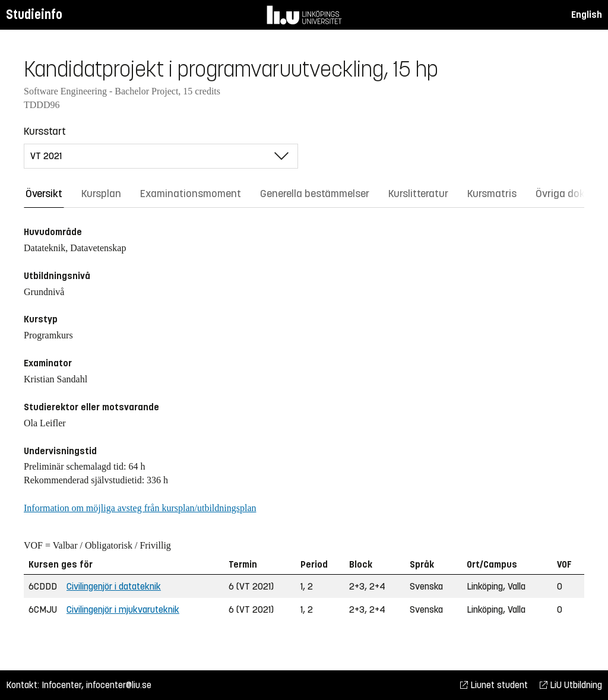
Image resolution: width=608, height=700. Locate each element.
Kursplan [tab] (101, 194)
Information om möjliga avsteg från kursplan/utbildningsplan (140, 508)
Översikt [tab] (44, 194)
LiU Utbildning (571, 685)
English (587, 15)
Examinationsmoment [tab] (191, 194)
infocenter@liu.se (119, 685)
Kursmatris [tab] (492, 194)
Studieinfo (34, 15)
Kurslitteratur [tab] (418, 194)
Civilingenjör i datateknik (114, 586)
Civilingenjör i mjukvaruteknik (123, 609)
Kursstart (45, 131)
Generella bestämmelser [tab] (315, 194)
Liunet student (494, 685)
